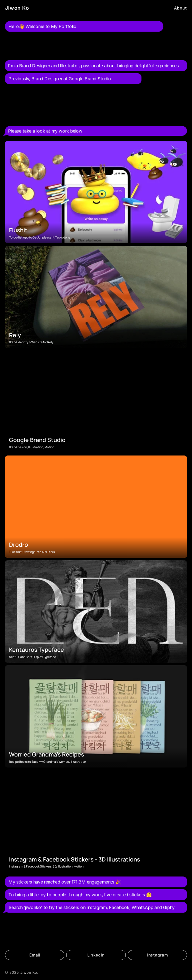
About (180, 8)
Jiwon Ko (17, 8)
